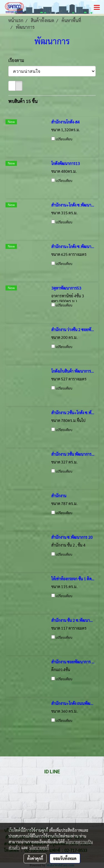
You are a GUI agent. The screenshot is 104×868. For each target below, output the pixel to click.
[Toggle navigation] (97, 8)
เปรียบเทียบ (64, 139)
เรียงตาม (18, 60)
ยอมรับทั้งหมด (65, 858)
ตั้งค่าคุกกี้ (35, 858)
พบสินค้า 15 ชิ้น (23, 101)
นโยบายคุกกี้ (39, 848)
